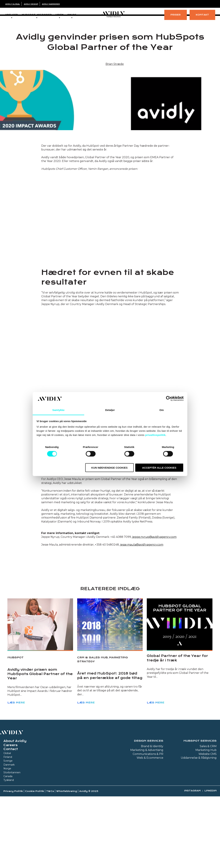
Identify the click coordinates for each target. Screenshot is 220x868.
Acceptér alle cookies (159, 467)
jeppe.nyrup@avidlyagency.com (154, 589)
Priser (176, 15)
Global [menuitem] (7, 806)
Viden (59, 15)
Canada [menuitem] (8, 829)
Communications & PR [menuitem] (148, 806)
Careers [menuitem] (10, 797)
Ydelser (12, 15)
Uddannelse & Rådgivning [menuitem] (199, 810)
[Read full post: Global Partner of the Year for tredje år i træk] (180, 677)
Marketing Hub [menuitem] (206, 802)
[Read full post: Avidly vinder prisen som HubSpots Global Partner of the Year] (40, 677)
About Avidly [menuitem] (15, 793)
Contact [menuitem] (11, 801)
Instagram (192, 843)
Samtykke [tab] (59, 410)
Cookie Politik (35, 843)
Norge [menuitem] (7, 821)
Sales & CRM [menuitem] (208, 799)
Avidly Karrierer (51, 4)
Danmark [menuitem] (9, 817)
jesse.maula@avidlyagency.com (142, 597)
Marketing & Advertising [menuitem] (147, 802)
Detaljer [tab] (110, 410)
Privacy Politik (13, 843)
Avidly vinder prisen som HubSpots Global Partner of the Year (40, 726)
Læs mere (16, 755)
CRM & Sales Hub (92, 710)
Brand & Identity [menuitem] (152, 799)
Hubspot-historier (37, 15)
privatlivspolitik (155, 435)
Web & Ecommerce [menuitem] (150, 810)
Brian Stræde (115, 65)
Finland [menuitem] (8, 809)
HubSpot (15, 710)
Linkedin (211, 843)
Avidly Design (31, 4)
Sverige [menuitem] (8, 813)
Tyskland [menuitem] (9, 832)
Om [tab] (161, 410)
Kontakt (202, 15)
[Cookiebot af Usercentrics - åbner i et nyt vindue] (169, 399)
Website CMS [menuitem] (208, 806)
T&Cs (50, 843)
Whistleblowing (67, 843)
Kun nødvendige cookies (109, 467)
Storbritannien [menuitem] (12, 825)
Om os (72, 15)
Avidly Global (13, 4)
